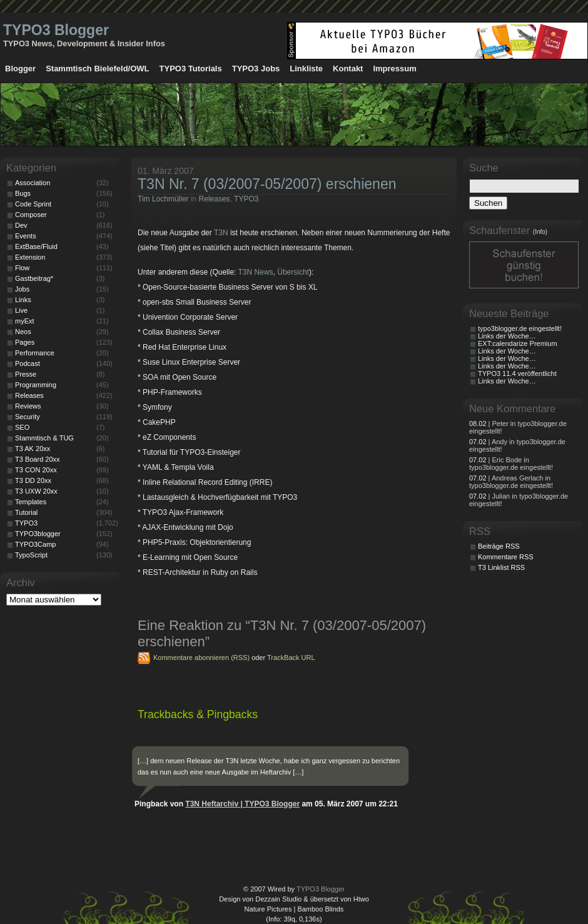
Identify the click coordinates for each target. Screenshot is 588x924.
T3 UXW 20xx (36, 491)
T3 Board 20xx (38, 459)
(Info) (540, 232)
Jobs (22, 289)
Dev (21, 225)
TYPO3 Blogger (56, 30)
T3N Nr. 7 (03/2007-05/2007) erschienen (267, 184)
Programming (36, 385)
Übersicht (293, 272)
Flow (22, 268)
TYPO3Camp (35, 544)
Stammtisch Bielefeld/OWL (97, 69)
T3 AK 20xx (33, 449)
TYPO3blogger (38, 534)
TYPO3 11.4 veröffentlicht (517, 373)
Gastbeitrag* (34, 278)
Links (23, 300)
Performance (35, 353)
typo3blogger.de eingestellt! (520, 328)
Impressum (394, 69)
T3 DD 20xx (33, 480)
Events (26, 236)
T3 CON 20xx (36, 470)
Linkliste (306, 69)
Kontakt (348, 69)
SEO (22, 427)
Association (33, 183)
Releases (215, 199)
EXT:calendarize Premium (518, 343)
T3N (221, 233)
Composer (31, 215)
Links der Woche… (507, 336)
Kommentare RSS (506, 557)
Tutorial (26, 512)
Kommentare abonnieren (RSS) (201, 657)
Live (21, 310)
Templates (31, 502)
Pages (25, 342)
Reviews (28, 406)
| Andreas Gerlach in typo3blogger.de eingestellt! (511, 482)
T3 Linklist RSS (501, 567)
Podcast (28, 363)
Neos (23, 332)
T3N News (256, 272)
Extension (30, 257)
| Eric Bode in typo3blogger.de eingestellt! (511, 464)
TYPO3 (246, 199)
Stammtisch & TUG (44, 438)
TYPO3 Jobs (256, 69)
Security (28, 417)
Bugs (23, 193)
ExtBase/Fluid (36, 246)
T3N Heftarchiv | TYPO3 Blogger (242, 804)
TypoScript (31, 555)
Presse (26, 374)
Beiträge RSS (499, 546)
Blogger (20, 69)
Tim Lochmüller (163, 199)
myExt (25, 321)
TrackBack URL (291, 657)
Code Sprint (33, 204)
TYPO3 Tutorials (191, 69)
